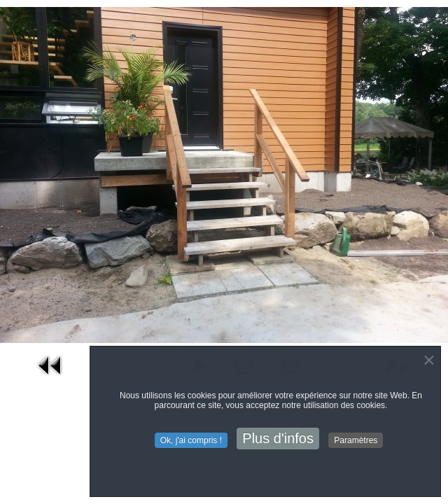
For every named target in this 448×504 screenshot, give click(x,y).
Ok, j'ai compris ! (191, 441)
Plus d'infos (278, 439)
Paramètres (356, 441)
